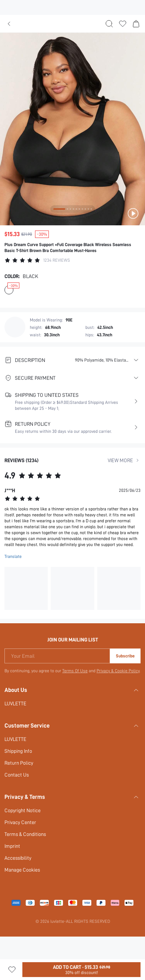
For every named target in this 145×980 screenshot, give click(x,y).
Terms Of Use (75, 670)
